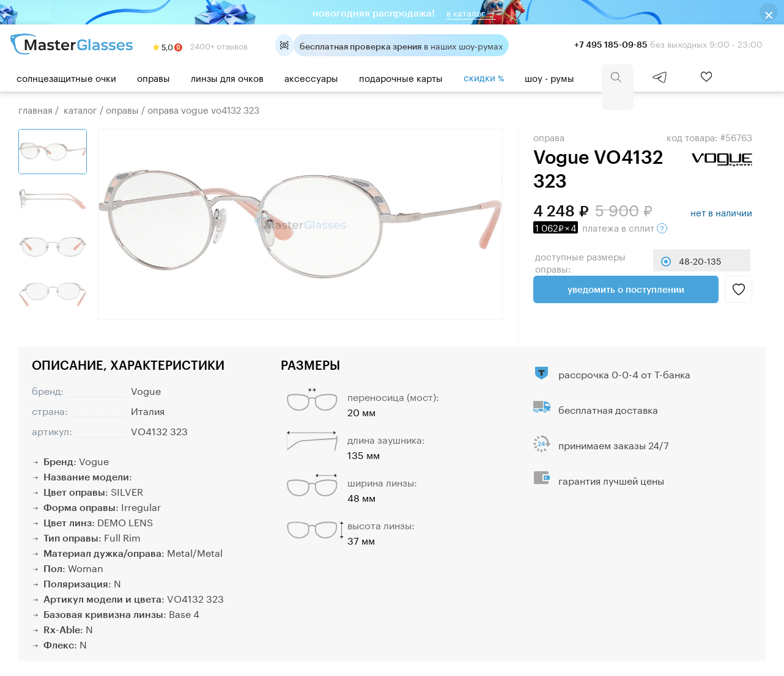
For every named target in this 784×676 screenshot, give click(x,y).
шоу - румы (549, 77)
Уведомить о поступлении (626, 289)
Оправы (153, 77)
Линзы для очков (227, 77)
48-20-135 (700, 260)
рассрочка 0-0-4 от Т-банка (624, 373)
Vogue (146, 390)
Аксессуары (311, 77)
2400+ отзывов (200, 45)
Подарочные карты (401, 77)
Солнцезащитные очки (66, 77)
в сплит (600, 227)
